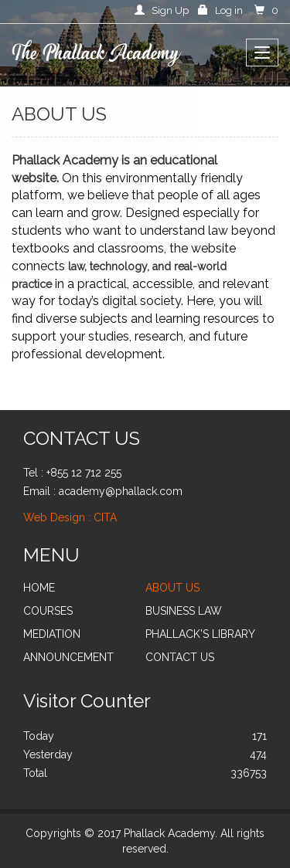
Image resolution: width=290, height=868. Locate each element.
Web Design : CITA (70, 517)
